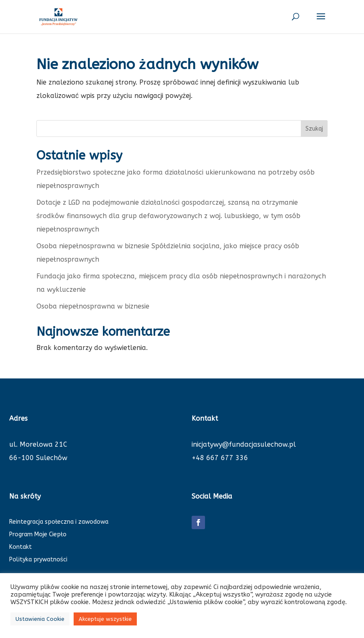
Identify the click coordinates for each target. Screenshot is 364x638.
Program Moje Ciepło (38, 535)
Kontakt (21, 547)
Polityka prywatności (38, 560)
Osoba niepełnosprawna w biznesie (93, 306)
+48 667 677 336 (220, 458)
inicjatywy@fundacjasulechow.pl (244, 444)
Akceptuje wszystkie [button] (105, 619)
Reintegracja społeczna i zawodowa (59, 522)
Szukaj (314, 129)
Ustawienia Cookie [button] (40, 619)
